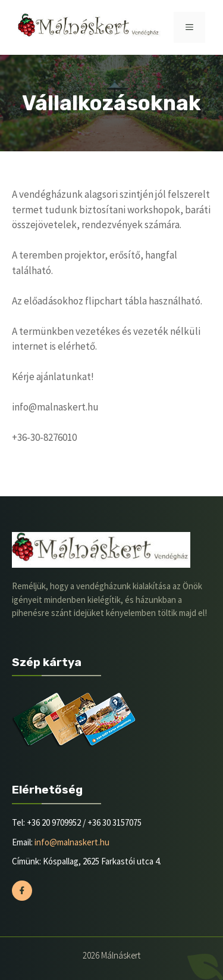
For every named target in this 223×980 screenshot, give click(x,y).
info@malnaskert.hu (72, 842)
